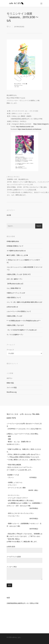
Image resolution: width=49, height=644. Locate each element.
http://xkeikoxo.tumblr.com (25, 127)
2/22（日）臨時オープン (15, 279)
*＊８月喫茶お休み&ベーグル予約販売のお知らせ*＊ (24, 321)
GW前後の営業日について (15, 246)
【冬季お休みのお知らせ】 (15, 284)
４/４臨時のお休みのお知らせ (16, 251)
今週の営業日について (14, 297)
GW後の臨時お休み (13, 241)
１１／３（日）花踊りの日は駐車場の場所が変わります (24, 302)
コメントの (12, 387)
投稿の (10, 383)
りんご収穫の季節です (14, 288)
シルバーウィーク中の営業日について (19, 311)
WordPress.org (12, 392)
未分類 (9, 215)
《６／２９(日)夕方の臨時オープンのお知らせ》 (22, 330)
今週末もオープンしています (16, 293)
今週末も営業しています (15, 316)
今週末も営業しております (15, 325)
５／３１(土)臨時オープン (15, 335)
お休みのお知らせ (12, 307)
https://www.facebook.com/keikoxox (29, 129)
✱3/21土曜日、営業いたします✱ (17, 255)
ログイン (10, 378)
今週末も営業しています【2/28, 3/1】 (19, 274)
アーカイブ (10, 350)
